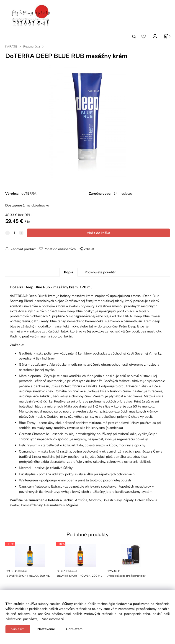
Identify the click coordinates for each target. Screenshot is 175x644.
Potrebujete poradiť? (100, 272)
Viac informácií (53, 619)
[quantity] (14, 233)
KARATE (11, 47)
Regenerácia (32, 47)
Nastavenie (46, 629)
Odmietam (74, 629)
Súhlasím (18, 629)
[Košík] (167, 36)
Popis (68, 272)
